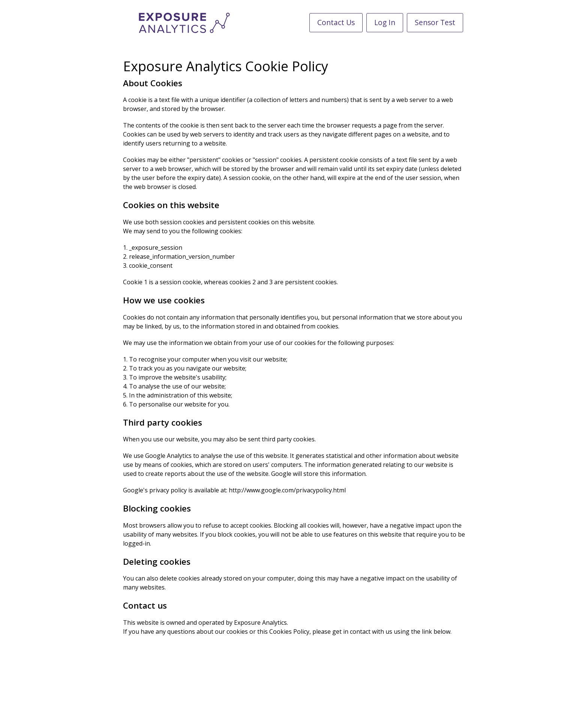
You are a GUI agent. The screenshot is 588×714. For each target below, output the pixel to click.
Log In (385, 22)
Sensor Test (435, 22)
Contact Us (336, 22)
